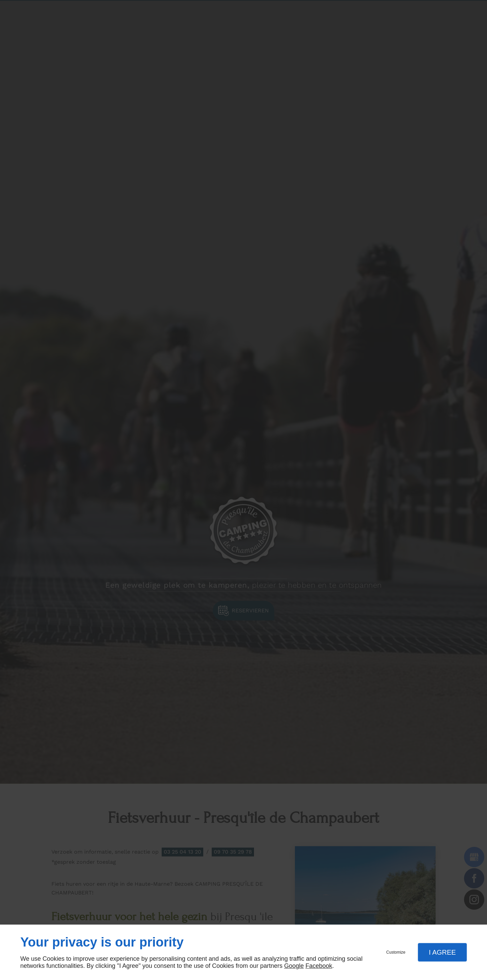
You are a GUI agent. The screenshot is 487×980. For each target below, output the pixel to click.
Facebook (319, 966)
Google (294, 966)
